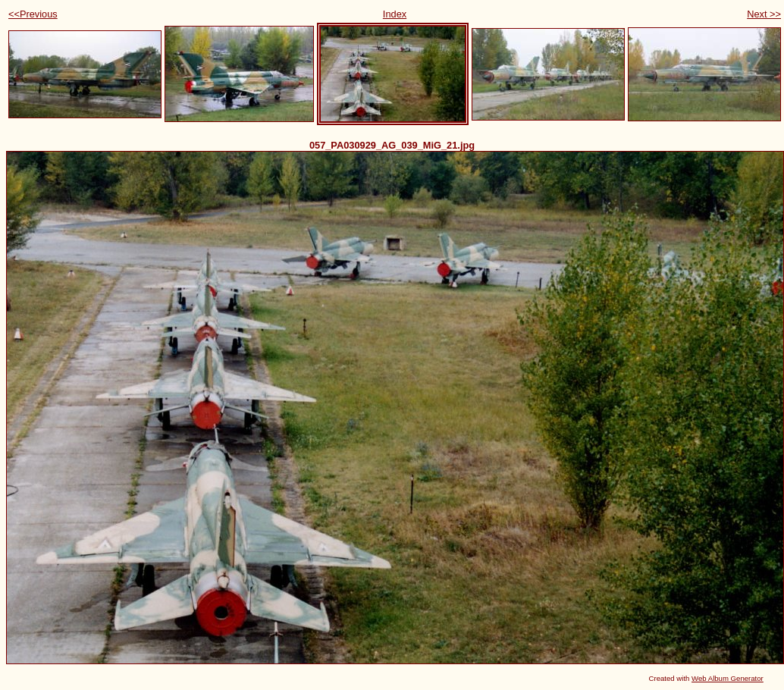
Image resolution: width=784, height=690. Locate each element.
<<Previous (33, 14)
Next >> (764, 14)
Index (395, 14)
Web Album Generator (728, 678)
